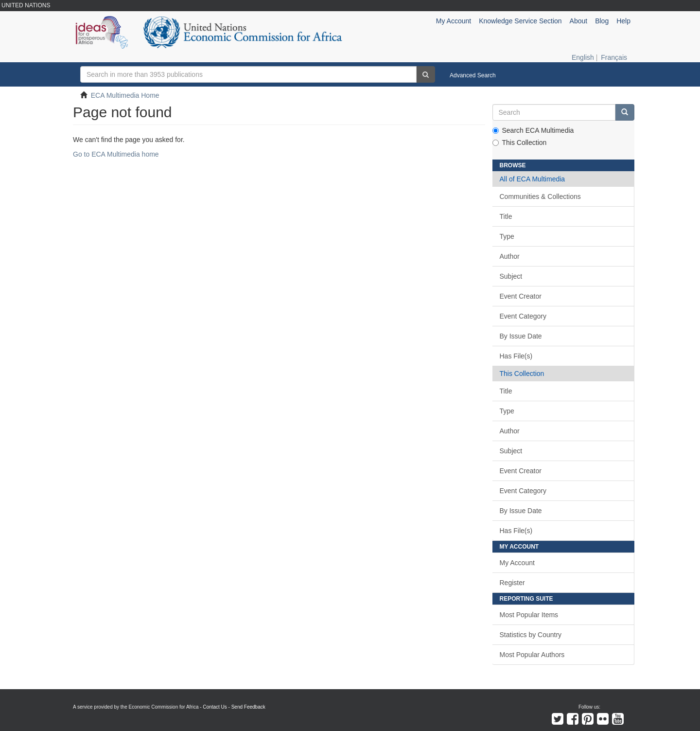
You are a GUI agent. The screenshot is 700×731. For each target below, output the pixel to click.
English (583, 57)
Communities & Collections (540, 196)
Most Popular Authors (532, 655)
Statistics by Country (531, 635)
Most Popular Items (529, 615)
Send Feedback (248, 707)
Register (512, 583)
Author (510, 256)
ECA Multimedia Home (125, 95)
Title (506, 216)
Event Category (523, 316)
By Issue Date (521, 336)
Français (614, 57)
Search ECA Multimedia (533, 130)
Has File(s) (516, 356)
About (579, 21)
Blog (602, 21)
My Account (517, 563)
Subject (511, 276)
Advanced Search (473, 75)
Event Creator (521, 296)
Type (507, 236)
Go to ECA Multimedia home (116, 154)
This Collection (520, 143)
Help (623, 21)
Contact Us (215, 707)
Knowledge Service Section (520, 21)
